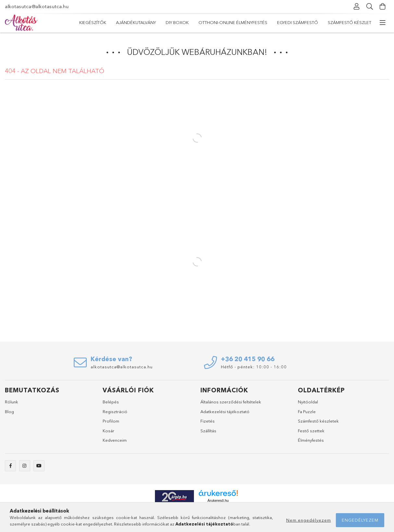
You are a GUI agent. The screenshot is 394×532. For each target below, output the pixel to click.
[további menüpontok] (383, 23)
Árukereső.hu (218, 500)
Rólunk (12, 402)
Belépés (111, 402)
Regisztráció (115, 412)
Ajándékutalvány (315, 22)
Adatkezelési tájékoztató (225, 412)
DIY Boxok (273, 22)
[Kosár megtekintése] (383, 6)
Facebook (10, 466)
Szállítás (208, 431)
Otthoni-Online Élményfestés (218, 22)
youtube (39, 466)
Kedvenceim (115, 440)
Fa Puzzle (307, 412)
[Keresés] (370, 6)
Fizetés (208, 421)
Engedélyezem (360, 520)
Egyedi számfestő (153, 22)
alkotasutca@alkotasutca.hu (37, 6)
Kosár (108, 431)
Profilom (111, 421)
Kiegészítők (358, 22)
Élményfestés (311, 440)
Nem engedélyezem (309, 520)
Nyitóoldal (308, 402)
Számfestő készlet (101, 22)
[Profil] (357, 6)
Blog (9, 412)
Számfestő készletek (318, 421)
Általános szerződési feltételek (231, 402)
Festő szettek (311, 431)
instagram (25, 466)
